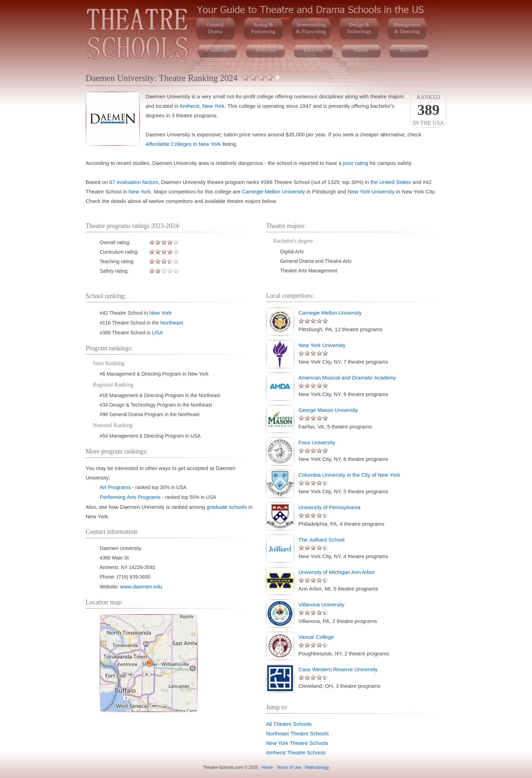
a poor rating (353, 163)
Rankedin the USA (428, 110)
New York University (371, 192)
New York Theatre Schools (297, 743)
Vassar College (316, 637)
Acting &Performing (263, 28)
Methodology (317, 767)
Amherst (190, 106)
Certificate (217, 50)
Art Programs (115, 487)
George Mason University (328, 410)
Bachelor (313, 50)
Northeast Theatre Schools (297, 733)
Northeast (172, 323)
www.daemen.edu (141, 586)
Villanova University (321, 604)
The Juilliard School (321, 540)
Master (361, 50)
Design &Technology (359, 28)
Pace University (317, 442)
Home (267, 767)
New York (213, 106)
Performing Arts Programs (130, 497)
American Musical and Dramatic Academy (347, 378)
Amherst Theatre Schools (296, 752)
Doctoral (409, 50)
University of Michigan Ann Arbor (337, 572)
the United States (391, 182)
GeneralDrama (215, 28)
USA (157, 332)
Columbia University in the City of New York (349, 475)
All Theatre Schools (289, 724)
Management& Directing (407, 28)
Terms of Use (289, 767)
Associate (265, 50)
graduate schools (227, 507)
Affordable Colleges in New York (183, 144)
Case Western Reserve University (338, 669)
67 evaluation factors (134, 182)
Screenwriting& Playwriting (311, 28)
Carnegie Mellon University (274, 192)
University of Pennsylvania (329, 507)
